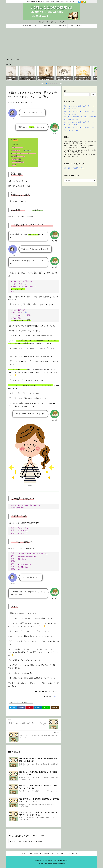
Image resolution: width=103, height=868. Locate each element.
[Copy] (55, 707)
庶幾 (46, 692)
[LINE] (46, 707)
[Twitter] (13, 707)
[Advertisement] (51, 42)
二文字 (17, 59)
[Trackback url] (34, 841)
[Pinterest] (30, 707)
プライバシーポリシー (69, 2)
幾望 (26, 313)
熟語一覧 (39, 2)
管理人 (56, 696)
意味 (50, 692)
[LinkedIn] (38, 707)
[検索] (96, 2)
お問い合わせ (58, 2)
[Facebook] (21, 707)
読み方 (55, 692)
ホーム (10, 59)
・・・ (21, 150)
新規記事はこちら (48, 2)
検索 (65, 91)
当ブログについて (30, 2)
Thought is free (61, 864)
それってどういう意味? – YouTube (74, 168)
